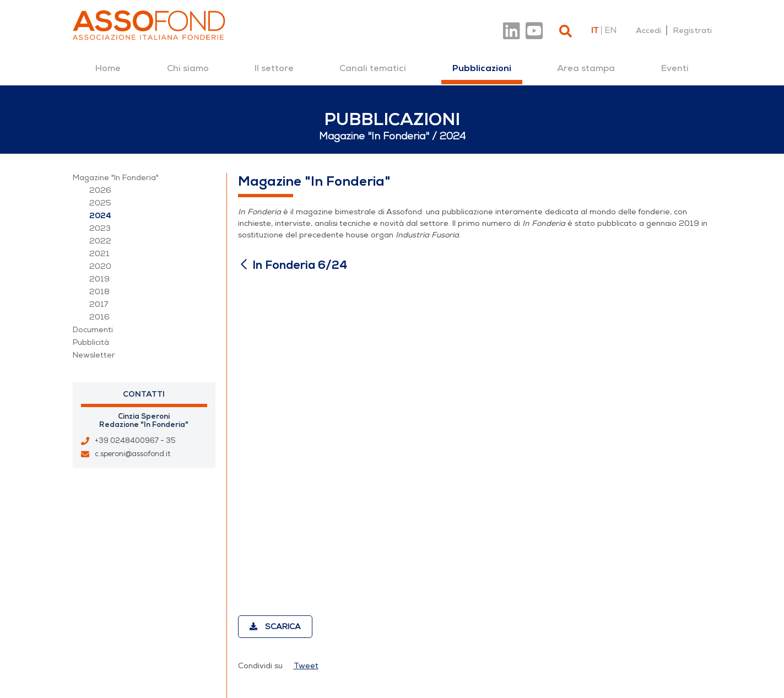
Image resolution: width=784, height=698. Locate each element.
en (610, 30)
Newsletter (94, 355)
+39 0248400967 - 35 (135, 441)
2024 (100, 216)
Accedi (648, 30)
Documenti (93, 330)
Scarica (275, 627)
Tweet (306, 666)
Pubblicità (91, 342)
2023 (100, 228)
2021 (99, 254)
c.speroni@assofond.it (133, 454)
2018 (99, 292)
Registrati (692, 30)
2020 (100, 266)
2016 (99, 317)
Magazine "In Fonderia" (116, 178)
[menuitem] (108, 68)
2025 (100, 203)
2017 (99, 304)
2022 (100, 241)
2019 (99, 279)
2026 (100, 190)
